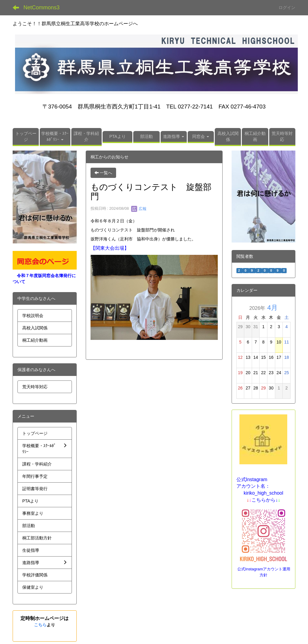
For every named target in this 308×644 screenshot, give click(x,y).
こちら (40, 625)
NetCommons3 (42, 8)
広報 (139, 209)
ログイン (287, 8)
